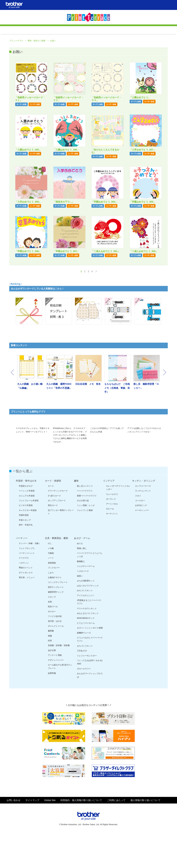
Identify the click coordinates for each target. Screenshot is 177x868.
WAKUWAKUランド (86, 653)
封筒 (50, 676)
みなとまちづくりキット (88, 649)
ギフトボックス (26, 608)
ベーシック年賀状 (27, 526)
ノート (51, 593)
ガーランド (111, 534)
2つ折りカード (54, 531)
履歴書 (51, 666)
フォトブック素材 (85, 546)
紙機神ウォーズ (84, 668)
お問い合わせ (14, 835)
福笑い (80, 611)
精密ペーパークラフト (87, 531)
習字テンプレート (56, 622)
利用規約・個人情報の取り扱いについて (81, 835)
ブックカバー (54, 603)
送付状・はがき (55, 656)
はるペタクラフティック (88, 621)
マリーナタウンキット (87, 644)
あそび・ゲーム (82, 573)
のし (50, 579)
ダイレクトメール (56, 661)
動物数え (81, 597)
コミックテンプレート (58, 617)
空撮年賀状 (24, 550)
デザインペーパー (56, 695)
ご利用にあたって (116, 835)
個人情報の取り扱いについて (145, 835)
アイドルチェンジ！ (86, 631)
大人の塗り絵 (83, 536)
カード (51, 521)
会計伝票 (52, 686)
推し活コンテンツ (85, 521)
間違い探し (82, 584)
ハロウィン (24, 598)
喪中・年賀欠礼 (26, 560)
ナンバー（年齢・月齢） (30, 579)
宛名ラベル (53, 642)
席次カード (53, 541)
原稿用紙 (52, 598)
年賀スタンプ (25, 555)
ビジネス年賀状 (26, 541)
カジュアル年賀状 (27, 531)
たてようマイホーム (86, 658)
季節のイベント (26, 603)
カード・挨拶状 (53, 516)
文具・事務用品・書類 (56, 573)
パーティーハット (27, 588)
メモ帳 (51, 584)
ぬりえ (80, 579)
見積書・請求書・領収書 (59, 681)
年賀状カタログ (26, 521)
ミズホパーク (83, 606)
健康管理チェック (56, 627)
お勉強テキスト (55, 613)
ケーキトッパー (142, 546)
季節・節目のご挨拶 (37, 68)
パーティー (22, 573)
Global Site (50, 835)
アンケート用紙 (55, 690)
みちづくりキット (85, 626)
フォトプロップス (27, 584)
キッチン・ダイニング (144, 516)
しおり (51, 608)
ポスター (52, 647)
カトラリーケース (143, 521)
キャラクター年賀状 (28, 546)
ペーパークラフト (85, 526)
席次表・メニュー (27, 613)
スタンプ (52, 632)
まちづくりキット (85, 681)
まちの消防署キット (86, 616)
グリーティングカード (58, 526)
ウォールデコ (112, 529)
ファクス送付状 (55, 652)
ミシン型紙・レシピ (86, 541)
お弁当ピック (141, 541)
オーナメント (112, 549)
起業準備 (52, 708)
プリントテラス (16, 68)
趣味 (76, 516)
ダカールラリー (84, 704)
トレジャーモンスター (87, 691)
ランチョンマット (143, 526)
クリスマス (24, 593)
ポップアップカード (57, 536)
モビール (110, 544)
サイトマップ (32, 835)
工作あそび (82, 686)
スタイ (138, 531)
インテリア (109, 516)
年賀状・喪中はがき (26, 516)
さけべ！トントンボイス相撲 (90, 663)
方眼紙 (51, 588)
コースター (140, 536)
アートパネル (112, 539)
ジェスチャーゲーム (86, 601)
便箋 (50, 671)
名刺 (50, 637)
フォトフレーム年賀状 (29, 536)
